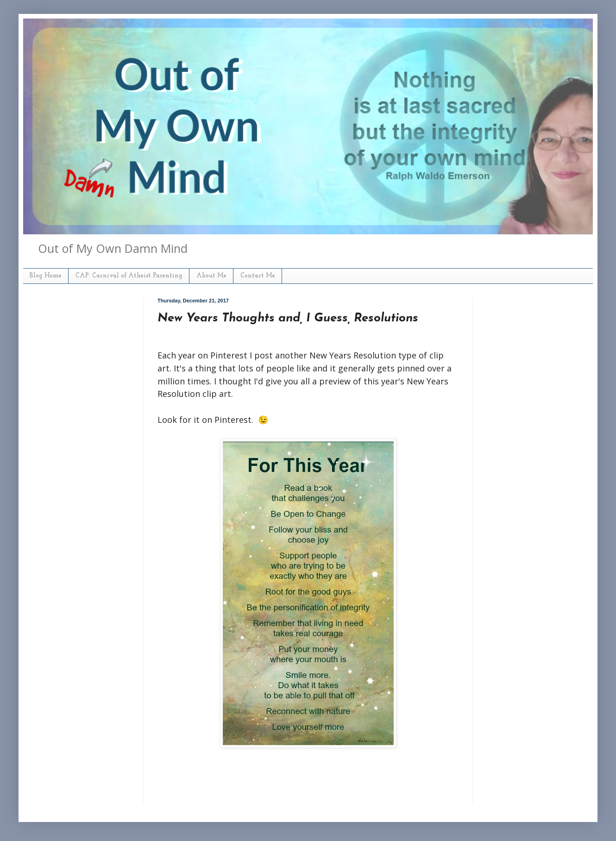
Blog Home (46, 276)
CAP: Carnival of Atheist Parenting (129, 276)
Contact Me (258, 276)
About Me (211, 276)
